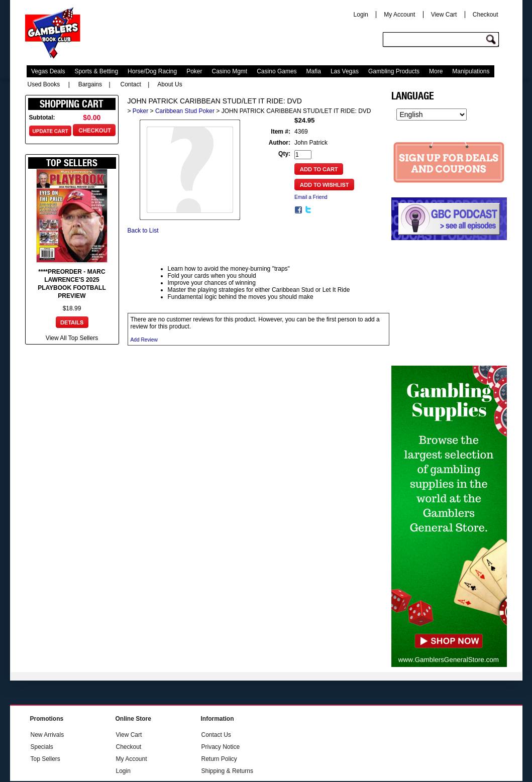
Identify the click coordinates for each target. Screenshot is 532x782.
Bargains (90, 84)
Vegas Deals (48, 71)
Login (361, 15)
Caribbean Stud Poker (185, 111)
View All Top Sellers (72, 338)
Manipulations (471, 71)
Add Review (144, 340)
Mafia (314, 71)
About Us (170, 84)
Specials (42, 747)
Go (492, 40)
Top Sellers (45, 759)
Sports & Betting (96, 71)
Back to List (143, 231)
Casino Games (277, 71)
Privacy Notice (221, 747)
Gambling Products (394, 71)
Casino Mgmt (230, 71)
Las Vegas (345, 71)
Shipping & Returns (227, 771)
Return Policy (219, 759)
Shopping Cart (72, 104)
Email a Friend (311, 197)
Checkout (486, 15)
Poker (194, 71)
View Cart (444, 15)
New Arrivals (47, 735)
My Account (399, 15)
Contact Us (216, 735)
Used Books (44, 84)
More (436, 71)
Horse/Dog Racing (152, 71)
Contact (131, 84)
